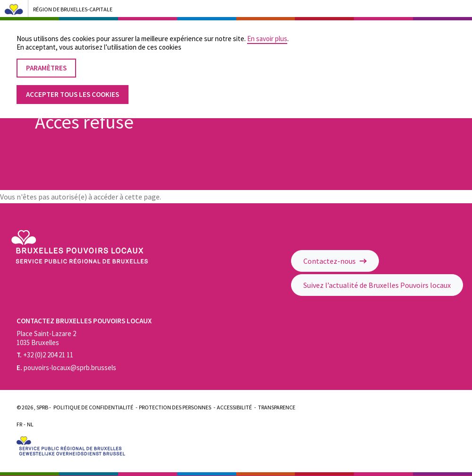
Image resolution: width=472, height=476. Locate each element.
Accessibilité (234, 407)
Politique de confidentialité (93, 407)
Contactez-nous (335, 261)
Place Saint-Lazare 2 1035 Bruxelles (46, 338)
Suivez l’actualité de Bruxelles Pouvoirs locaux (377, 285)
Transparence (277, 407)
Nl (30, 424)
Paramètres (46, 60)
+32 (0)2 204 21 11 (45, 355)
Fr (19, 424)
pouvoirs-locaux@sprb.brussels (66, 368)
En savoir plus (267, 30)
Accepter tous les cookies (73, 86)
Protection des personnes (175, 407)
